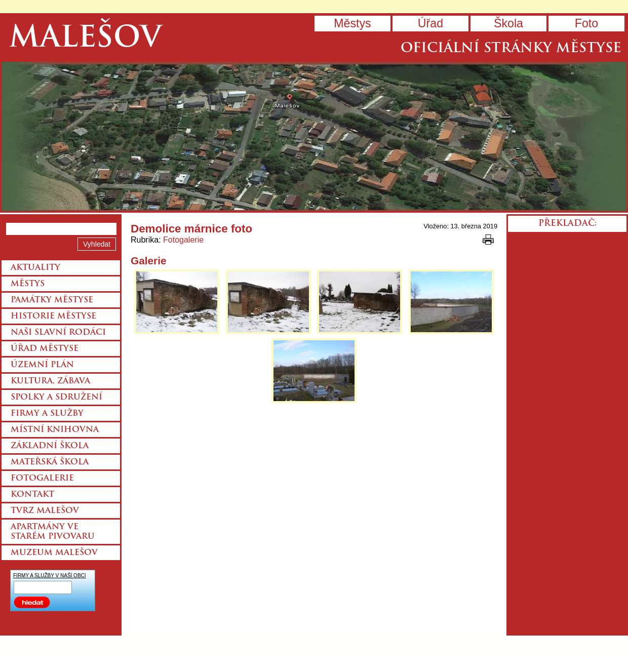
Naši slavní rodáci (58, 333)
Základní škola (50, 446)
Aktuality (35, 268)
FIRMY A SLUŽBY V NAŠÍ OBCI (50, 576)
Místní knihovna (55, 430)
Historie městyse (53, 317)
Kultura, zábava (50, 381)
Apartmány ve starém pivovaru (53, 532)
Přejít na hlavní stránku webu (314, 136)
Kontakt (32, 495)
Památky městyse (52, 300)
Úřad (430, 23)
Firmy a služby (47, 414)
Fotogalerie (183, 240)
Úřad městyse (45, 349)
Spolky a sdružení (56, 398)
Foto (586, 23)
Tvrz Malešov (45, 511)
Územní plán (42, 365)
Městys (352, 23)
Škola (508, 23)
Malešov (85, 39)
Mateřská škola (50, 462)
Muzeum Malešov (54, 553)
